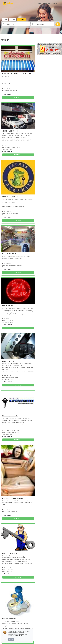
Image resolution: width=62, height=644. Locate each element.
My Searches (47, 3)
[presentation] (5, 19)
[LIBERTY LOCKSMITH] (18, 239)
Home (2, 36)
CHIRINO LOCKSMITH (10, 131)
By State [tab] (13, 19)
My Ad (39, 3)
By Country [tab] (22, 19)
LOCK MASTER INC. (9, 361)
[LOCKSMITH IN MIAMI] (18, 59)
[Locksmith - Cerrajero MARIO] (18, 471)
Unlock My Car (7, 306)
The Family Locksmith (10, 416)
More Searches (56, 30)
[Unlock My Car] (18, 291)
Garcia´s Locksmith (9, 619)
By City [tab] (5, 19)
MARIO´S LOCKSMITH (10, 553)
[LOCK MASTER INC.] (18, 346)
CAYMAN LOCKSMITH (10, 197)
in (12, 36)
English (55, 3)
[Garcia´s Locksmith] (18, 600)
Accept (11, 639)
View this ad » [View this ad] (18, 98)
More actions (7, 94)
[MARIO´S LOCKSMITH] (18, 538)
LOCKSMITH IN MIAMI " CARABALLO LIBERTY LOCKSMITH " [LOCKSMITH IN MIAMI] (18, 74)
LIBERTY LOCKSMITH (10, 254)
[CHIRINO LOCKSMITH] (18, 116)
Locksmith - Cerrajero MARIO (13, 498)
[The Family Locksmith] (18, 402)
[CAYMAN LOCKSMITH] (18, 177)
